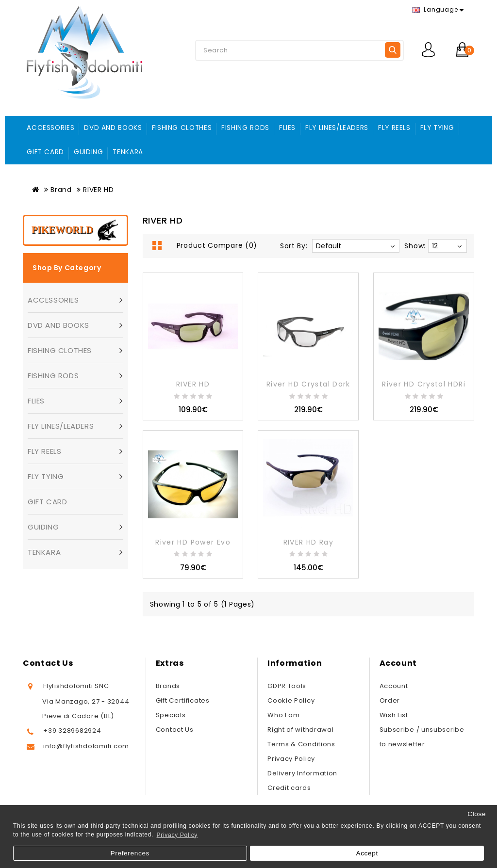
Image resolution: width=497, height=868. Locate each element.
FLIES (287, 128)
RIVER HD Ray (308, 542)
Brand (61, 190)
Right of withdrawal (300, 730)
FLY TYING (437, 128)
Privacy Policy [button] (177, 835)
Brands (168, 686)
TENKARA (128, 152)
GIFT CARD (45, 152)
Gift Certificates (183, 700)
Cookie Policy (291, 700)
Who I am (284, 715)
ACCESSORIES (50, 128)
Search (393, 50)
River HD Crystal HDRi (424, 384)
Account (394, 686)
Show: (415, 246)
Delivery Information (302, 773)
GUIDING (88, 152)
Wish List (394, 715)
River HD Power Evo (193, 542)
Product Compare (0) (217, 245)
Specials (171, 715)
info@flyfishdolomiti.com (86, 746)
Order (390, 700)
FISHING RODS (245, 128)
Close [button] (477, 814)
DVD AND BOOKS (113, 128)
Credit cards (289, 788)
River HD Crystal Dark (308, 384)
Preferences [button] (130, 853)
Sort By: (294, 246)
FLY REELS (394, 128)
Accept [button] (367, 853)
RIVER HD (99, 190)
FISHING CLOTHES (182, 128)
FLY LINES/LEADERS (337, 128)
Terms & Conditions (301, 744)
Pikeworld (62, 230)
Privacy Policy (291, 759)
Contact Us (175, 730)
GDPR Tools (287, 686)
